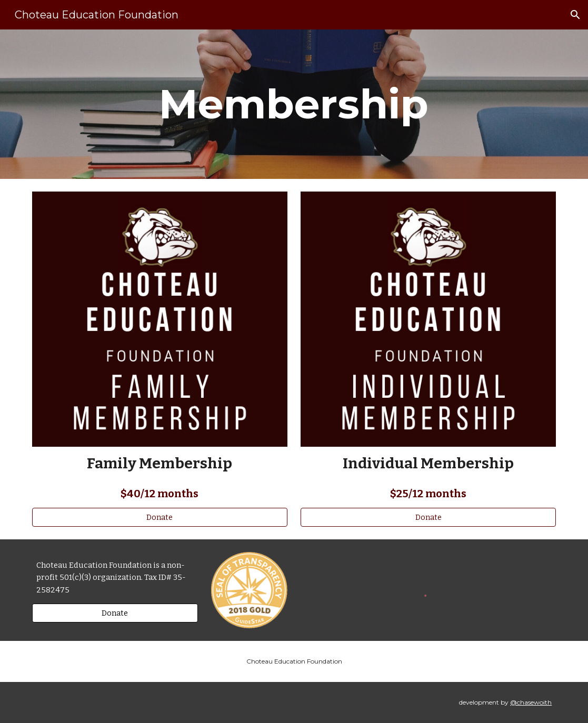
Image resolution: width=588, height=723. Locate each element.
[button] (575, 15)
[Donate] (160, 517)
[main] (294, 104)
